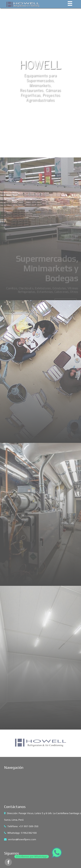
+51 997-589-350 (29, 826)
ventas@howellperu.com (22, 839)
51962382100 (29, 833)
